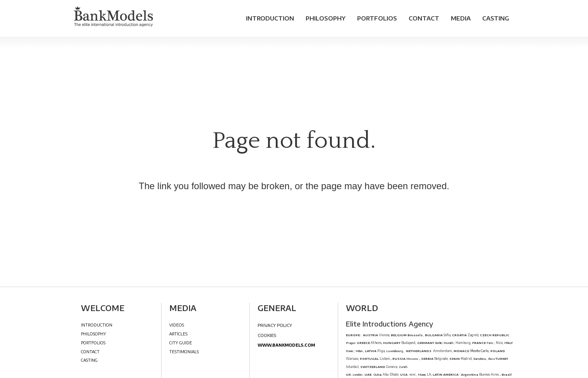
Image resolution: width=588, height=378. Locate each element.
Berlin (438, 343)
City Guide (181, 343)
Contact (424, 18)
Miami (422, 375)
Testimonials (184, 351)
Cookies (267, 335)
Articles (178, 334)
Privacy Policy (275, 325)
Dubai (377, 375)
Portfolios (377, 18)
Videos (177, 325)
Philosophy (326, 18)
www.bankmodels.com (286, 345)
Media (461, 18)
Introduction (270, 18)
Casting (496, 18)
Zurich (403, 367)
